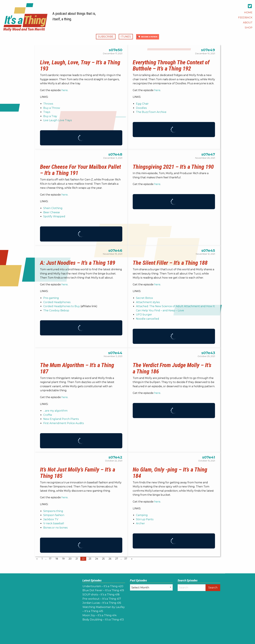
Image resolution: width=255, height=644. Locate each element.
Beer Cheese (52, 212)
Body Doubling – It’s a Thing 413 (103, 620)
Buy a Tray (50, 116)
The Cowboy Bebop (56, 310)
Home (248, 12)
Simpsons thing (53, 511)
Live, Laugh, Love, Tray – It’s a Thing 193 (80, 66)
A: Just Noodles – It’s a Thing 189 (78, 263)
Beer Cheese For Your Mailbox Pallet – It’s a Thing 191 (80, 170)
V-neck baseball (54, 523)
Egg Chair (142, 104)
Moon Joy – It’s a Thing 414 (99, 615)
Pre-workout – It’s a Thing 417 (102, 599)
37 (126, 559)
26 (110, 559)
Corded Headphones (57, 302)
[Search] (192, 588)
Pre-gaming (51, 298)
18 (57, 559)
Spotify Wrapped (54, 216)
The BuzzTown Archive (151, 112)
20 (70, 559)
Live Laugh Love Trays (57, 120)
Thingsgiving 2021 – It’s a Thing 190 (173, 167)
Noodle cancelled (148, 319)
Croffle (48, 415)
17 (50, 559)
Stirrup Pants (145, 519)
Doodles (141, 108)
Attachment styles (148, 302)
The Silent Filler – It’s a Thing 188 (170, 263)
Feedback (245, 17)
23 (90, 559)
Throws (48, 104)
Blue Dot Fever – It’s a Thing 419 (103, 590)
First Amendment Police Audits (64, 423)
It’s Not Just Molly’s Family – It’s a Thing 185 (78, 473)
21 (77, 559)
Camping (142, 515)
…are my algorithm (55, 411)
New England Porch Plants (61, 419)
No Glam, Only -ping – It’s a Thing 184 (170, 473)
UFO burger (144, 315)
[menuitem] (248, 12)
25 (103, 559)
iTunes (126, 37)
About (248, 22)
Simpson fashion (54, 515)
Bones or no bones (55, 528)
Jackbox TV (51, 519)
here (65, 90)
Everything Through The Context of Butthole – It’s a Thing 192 (171, 66)
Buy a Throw (52, 108)
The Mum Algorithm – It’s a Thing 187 (77, 368)
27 (117, 559)
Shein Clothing (53, 208)
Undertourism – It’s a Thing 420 (103, 586)
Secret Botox (144, 298)
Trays (47, 112)
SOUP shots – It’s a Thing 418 (101, 595)
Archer (140, 523)
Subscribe (106, 37)
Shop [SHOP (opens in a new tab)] (249, 28)
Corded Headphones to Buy (62, 306)
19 (63, 559)
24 (97, 559)
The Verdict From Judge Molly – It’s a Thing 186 (172, 368)
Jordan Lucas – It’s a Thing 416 (102, 603)
